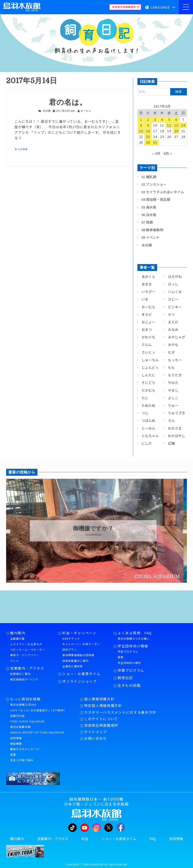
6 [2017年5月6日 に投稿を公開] (176, 119)
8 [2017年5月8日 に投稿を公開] (141, 125)
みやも (173, 345)
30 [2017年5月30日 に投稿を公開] (148, 142)
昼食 (121, 657)
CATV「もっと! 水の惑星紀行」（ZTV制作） (38, 710)
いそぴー (148, 292)
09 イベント (151, 237)
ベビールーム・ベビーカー (28, 650)
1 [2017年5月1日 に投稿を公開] (141, 119)
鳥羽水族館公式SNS (23, 705)
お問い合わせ (95, 738)
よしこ (173, 398)
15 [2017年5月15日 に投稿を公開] (141, 131)
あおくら (148, 276)
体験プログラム (131, 670)
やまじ (173, 390)
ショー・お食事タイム (81, 674)
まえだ (173, 322)
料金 (85, 839)
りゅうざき (177, 413)
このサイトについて (101, 719)
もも (171, 367)
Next (185, 532)
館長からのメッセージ (25, 749)
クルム (147, 345)
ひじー (173, 299)
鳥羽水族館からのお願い (134, 639)
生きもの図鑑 (129, 685)
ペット (15, 661)
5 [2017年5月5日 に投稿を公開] (169, 119)
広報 (171, 443)
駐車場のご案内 (20, 674)
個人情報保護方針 (99, 699)
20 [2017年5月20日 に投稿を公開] (176, 131)
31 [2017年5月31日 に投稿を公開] (155, 142)
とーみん (148, 428)
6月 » (168, 153)
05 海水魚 (149, 207)
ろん (171, 420)
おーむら (148, 307)
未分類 (47, 111)
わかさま (175, 428)
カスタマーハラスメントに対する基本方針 (120, 712)
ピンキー (175, 307)
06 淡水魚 (149, 215)
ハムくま (175, 292)
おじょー (148, 322)
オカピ (147, 314)
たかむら (148, 390)
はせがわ (175, 276)
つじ (145, 413)
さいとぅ (148, 352)
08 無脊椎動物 (152, 230)
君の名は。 (68, 102)
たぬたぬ (148, 405)
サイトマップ (95, 732)
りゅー (173, 405)
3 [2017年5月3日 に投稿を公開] (155, 119)
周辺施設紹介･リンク (24, 679)
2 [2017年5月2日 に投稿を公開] (148, 119)
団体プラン (70, 650)
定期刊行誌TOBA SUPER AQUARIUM (27, 719)
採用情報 (16, 738)
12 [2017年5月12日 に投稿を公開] (169, 125)
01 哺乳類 (149, 177)
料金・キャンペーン (79, 633)
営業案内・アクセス (27, 668)
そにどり (148, 383)
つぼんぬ (148, 420)
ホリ (171, 314)
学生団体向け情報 (133, 646)
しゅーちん (150, 360)
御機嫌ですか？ (97, 529)
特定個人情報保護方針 (103, 705)
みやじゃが (177, 337)
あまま (147, 284)
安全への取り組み (22, 760)
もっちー (175, 360)
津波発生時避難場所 (101, 725)
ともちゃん (150, 436)
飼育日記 (125, 678)
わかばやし (177, 436)
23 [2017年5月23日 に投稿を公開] (148, 137)
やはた (173, 383)
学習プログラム (128, 652)
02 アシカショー (154, 184)
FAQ (153, 839)
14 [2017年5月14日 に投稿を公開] (183, 125)
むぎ (171, 352)
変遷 (13, 755)
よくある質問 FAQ (135, 633)
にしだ (147, 443)
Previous (3, 532)
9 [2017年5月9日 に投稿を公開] (148, 125)
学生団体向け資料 (129, 663)
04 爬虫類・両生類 (156, 199)
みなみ (173, 330)
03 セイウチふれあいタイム (163, 192)
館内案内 (18, 633)
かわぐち (148, 337)
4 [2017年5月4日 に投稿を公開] (162, 119)
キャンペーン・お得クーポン (81, 644)
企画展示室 (18, 639)
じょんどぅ (150, 367)
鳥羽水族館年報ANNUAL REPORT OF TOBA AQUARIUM (37, 730)
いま (145, 299)
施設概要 (16, 744)
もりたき (175, 375)
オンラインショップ (79, 681)
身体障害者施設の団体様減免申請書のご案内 (78, 658)
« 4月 (156, 153)
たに (145, 398)
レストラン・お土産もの (26, 644)
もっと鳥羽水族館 (25, 699)
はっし (173, 284)
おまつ (147, 330)
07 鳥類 (147, 222)
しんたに (148, 375)
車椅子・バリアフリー (25, 655)
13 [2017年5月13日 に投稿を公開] (176, 125)
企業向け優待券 (72, 666)
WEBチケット (71, 639)
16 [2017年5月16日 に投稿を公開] (148, 131)
